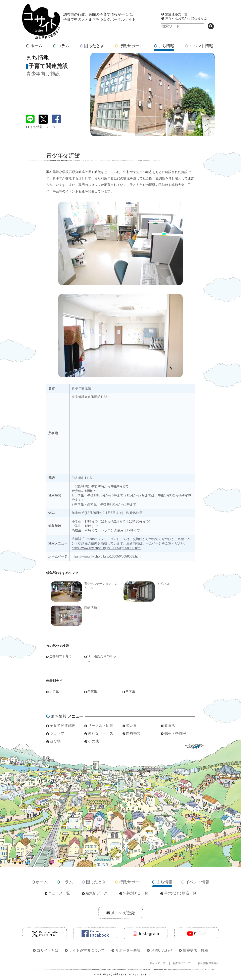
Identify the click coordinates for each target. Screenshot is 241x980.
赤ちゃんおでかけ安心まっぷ (186, 18)
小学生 (54, 691)
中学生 (130, 691)
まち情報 (164, 46)
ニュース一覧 (59, 893)
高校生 (92, 691)
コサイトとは (48, 950)
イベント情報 (199, 46)
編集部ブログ (96, 893)
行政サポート (129, 46)
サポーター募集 (128, 950)
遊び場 (55, 741)
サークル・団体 (101, 726)
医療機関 (133, 733)
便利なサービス (101, 733)
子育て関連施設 (62, 726)
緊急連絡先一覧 (176, 14)
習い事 (132, 726)
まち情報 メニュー (42, 127)
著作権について (182, 963)
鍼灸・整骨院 (175, 733)
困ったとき (92, 46)
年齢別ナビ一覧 (136, 893)
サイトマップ (157, 963)
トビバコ (163, 584)
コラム (61, 46)
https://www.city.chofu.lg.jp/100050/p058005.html (106, 548)
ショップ (57, 733)
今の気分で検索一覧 (180, 893)
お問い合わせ (162, 950)
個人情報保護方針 (208, 963)
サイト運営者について (87, 950)
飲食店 (170, 726)
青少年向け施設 (43, 74)
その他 (93, 741)
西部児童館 (92, 608)
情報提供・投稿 (195, 950)
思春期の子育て (60, 656)
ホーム (34, 46)
